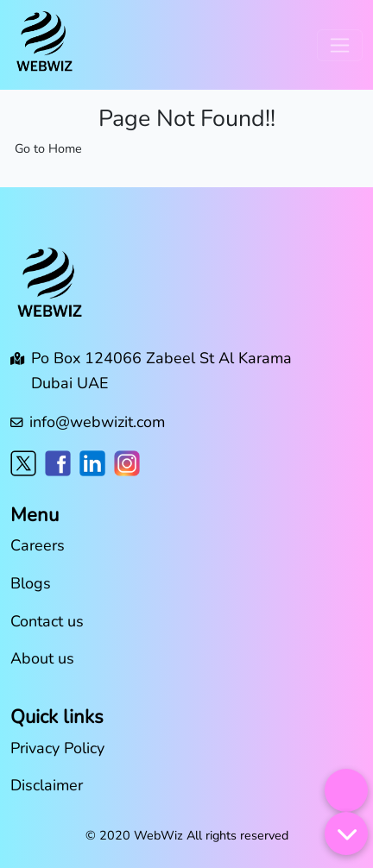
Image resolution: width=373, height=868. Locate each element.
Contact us (47, 621)
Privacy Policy (57, 748)
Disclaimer (47, 785)
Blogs (31, 583)
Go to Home (48, 148)
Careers (38, 545)
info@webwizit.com (97, 422)
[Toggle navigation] (340, 45)
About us (42, 658)
